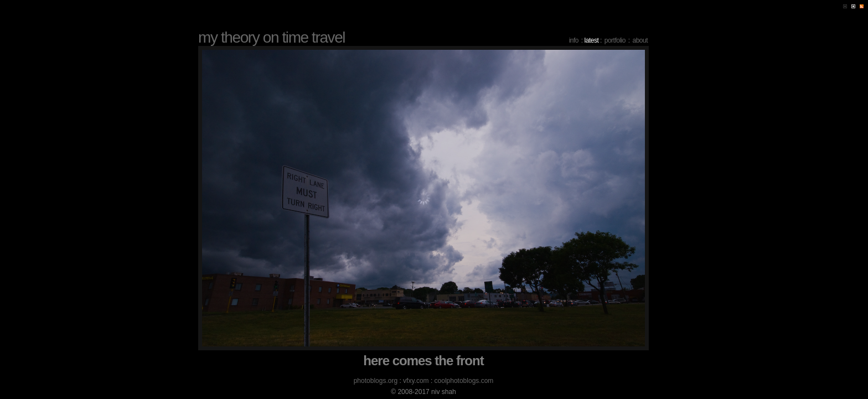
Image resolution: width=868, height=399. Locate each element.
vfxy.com (416, 381)
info (574, 40)
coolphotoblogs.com (464, 381)
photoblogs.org (376, 381)
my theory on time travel (272, 37)
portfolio (615, 40)
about (640, 40)
